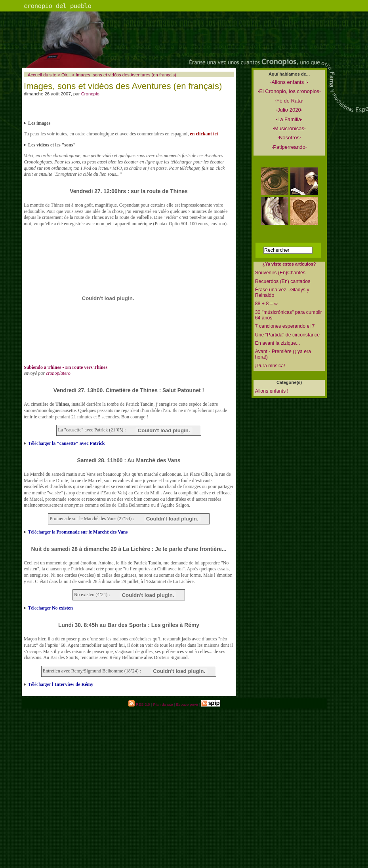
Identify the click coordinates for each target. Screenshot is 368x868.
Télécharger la (78, 532)
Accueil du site (42, 75)
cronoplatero (58, 373)
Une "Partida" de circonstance (287, 335)
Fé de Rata (289, 101)
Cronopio (90, 94)
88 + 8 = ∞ (266, 304)
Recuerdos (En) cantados (283, 281)
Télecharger (51, 608)
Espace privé (187, 704)
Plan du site (163, 704)
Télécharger (67, 443)
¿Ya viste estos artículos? (289, 264)
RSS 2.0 (139, 704)
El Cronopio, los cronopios (289, 91)
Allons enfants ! (289, 82)
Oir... (66, 75)
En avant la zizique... (278, 343)
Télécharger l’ (61, 684)
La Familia (289, 119)
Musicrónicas (289, 128)
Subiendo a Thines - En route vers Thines (66, 367)
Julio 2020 (289, 110)
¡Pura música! (270, 366)
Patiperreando (289, 147)
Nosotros (289, 138)
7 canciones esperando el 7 (285, 326)
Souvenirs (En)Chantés (280, 273)
